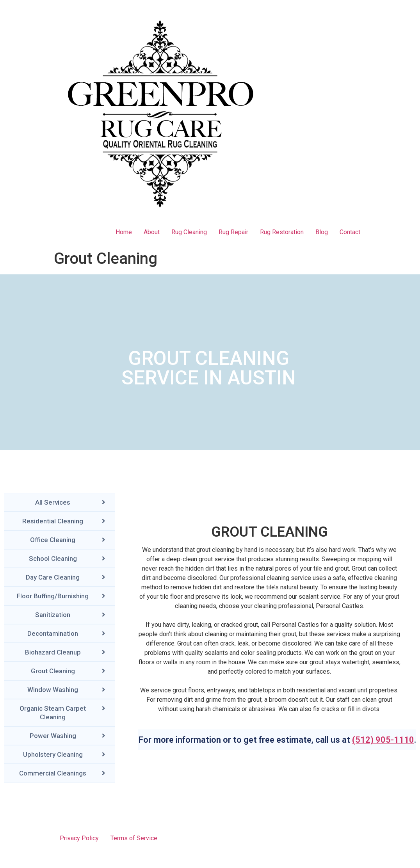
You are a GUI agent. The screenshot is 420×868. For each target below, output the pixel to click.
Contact (350, 232)
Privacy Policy (79, 838)
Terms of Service (134, 838)
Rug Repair (233, 232)
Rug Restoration (282, 232)
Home (124, 232)
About (152, 232)
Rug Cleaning (189, 232)
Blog (322, 232)
